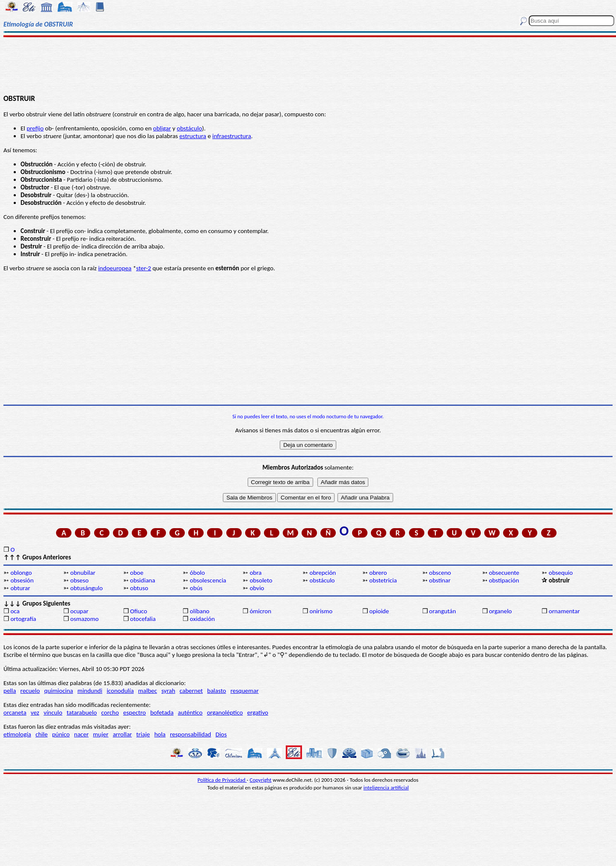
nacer (81, 734)
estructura (193, 136)
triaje (143, 734)
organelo (500, 611)
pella (10, 691)
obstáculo (189, 128)
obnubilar (83, 573)
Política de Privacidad (222, 780)
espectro (135, 712)
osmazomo (84, 619)
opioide (379, 611)
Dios (221, 734)
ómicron (261, 611)
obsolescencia (208, 580)
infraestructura (232, 136)
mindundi (90, 691)
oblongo (21, 573)
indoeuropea (115, 268)
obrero (378, 573)
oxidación (202, 619)
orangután (443, 611)
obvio (257, 588)
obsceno (440, 573)
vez (35, 712)
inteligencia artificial (386, 788)
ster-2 (144, 268)
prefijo (35, 128)
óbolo (197, 573)
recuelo (30, 691)
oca (15, 611)
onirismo (321, 611)
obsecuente (504, 573)
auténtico (190, 712)
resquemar (245, 691)
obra (256, 573)
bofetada (162, 712)
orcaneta (15, 712)
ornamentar (564, 611)
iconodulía (120, 691)
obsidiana (143, 580)
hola (160, 734)
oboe (137, 573)
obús (196, 588)
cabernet (191, 691)
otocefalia (143, 619)
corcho (110, 712)
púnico (61, 734)
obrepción (323, 573)
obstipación (504, 580)
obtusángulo (86, 588)
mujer (101, 734)
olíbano (200, 611)
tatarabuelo (82, 712)
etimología (17, 734)
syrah (168, 691)
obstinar (440, 580)
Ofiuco (139, 611)
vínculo (53, 712)
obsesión (22, 580)
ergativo (258, 712)
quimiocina (58, 691)
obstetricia (383, 580)
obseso (79, 580)
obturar (20, 588)
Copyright (261, 780)
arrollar (123, 734)
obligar (162, 128)
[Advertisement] (308, 65)
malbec (148, 691)
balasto (216, 691)
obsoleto (261, 580)
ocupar (79, 611)
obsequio (561, 573)
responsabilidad (190, 734)
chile (42, 734)
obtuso (139, 588)
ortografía (23, 619)
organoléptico (225, 712)
